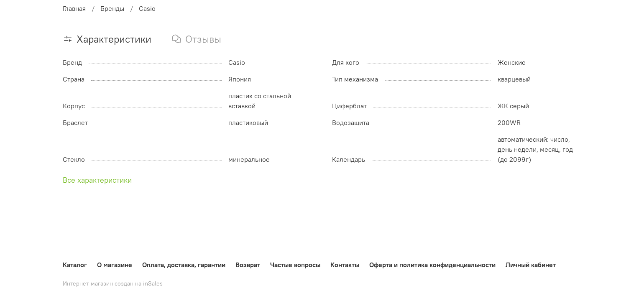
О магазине (115, 265)
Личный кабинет (531, 265)
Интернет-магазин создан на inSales (113, 283)
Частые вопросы (295, 265)
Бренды (112, 8)
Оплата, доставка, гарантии (184, 265)
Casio (147, 8)
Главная (74, 8)
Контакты (345, 265)
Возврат (248, 265)
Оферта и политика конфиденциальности (432, 265)
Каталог (75, 265)
